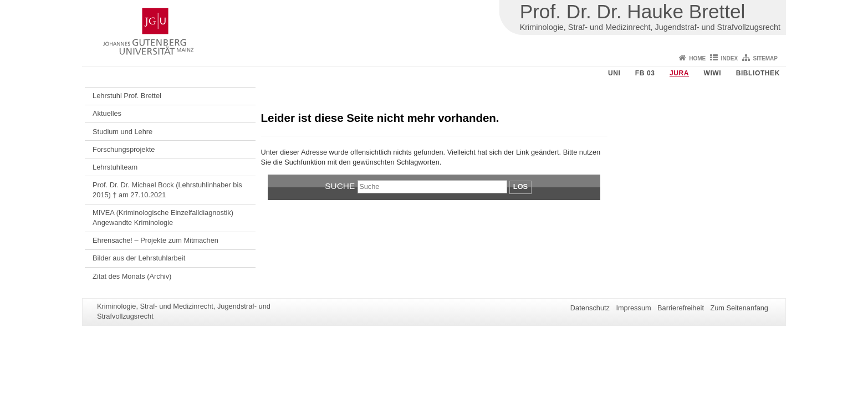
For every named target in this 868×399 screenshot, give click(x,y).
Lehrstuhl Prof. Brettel (127, 96)
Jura (679, 73)
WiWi (712, 73)
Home (697, 58)
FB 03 (645, 73)
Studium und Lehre (122, 132)
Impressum (633, 308)
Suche (340, 186)
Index (730, 58)
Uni (614, 73)
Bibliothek (758, 73)
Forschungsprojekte (124, 149)
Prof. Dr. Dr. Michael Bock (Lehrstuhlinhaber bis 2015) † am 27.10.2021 (167, 190)
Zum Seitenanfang (739, 308)
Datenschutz (590, 308)
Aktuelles (107, 113)
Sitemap (765, 58)
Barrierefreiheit (681, 308)
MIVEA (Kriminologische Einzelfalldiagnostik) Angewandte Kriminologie (163, 218)
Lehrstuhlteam (115, 167)
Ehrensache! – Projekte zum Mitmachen (155, 240)
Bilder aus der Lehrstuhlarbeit (139, 258)
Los (520, 186)
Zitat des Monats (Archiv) (132, 276)
